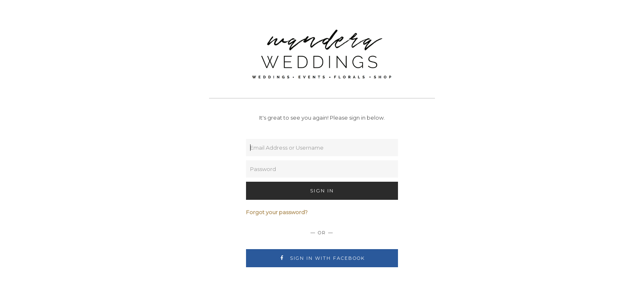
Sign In (322, 191)
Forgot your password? (277, 212)
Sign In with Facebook (322, 258)
